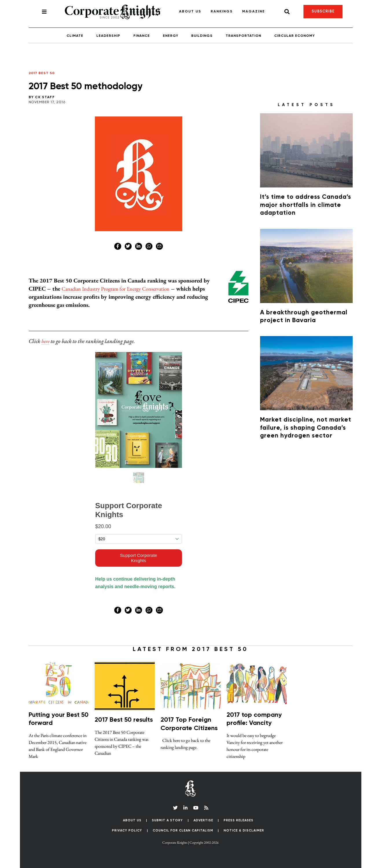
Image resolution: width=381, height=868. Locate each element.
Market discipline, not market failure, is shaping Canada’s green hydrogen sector (306, 428)
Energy (171, 36)
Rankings (222, 12)
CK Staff (45, 97)
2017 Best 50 (42, 73)
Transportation (243, 36)
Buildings (202, 36)
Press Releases (239, 820)
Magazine (254, 12)
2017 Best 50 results (124, 720)
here (46, 341)
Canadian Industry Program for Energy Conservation (121, 289)
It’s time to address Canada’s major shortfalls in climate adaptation (306, 205)
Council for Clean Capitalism (183, 830)
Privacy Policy (127, 830)
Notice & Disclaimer (244, 830)
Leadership (108, 36)
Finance (142, 36)
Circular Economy (295, 36)
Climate (75, 36)
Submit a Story (167, 820)
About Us (190, 12)
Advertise (203, 820)
